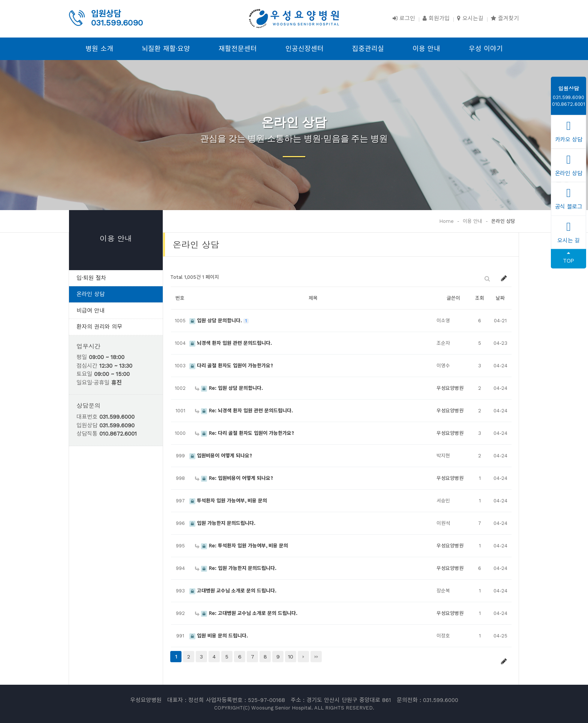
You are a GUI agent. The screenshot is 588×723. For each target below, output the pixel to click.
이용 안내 (426, 49)
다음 (303, 657)
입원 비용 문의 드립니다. (219, 636)
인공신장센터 (304, 49)
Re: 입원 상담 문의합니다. (229, 388)
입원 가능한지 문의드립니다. (222, 523)
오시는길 (470, 18)
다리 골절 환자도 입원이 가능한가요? (231, 366)
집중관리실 (368, 49)
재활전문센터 (238, 49)
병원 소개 (99, 49)
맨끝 (316, 657)
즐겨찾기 (505, 18)
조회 (480, 298)
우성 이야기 (486, 49)
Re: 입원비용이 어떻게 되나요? (234, 478)
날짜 (500, 298)
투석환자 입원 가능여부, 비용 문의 (228, 501)
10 (291, 657)
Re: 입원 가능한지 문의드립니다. (236, 568)
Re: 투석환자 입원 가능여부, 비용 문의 (241, 546)
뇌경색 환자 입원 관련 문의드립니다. (231, 343)
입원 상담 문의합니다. (216, 321)
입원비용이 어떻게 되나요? (221, 456)
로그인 (404, 18)
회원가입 (436, 18)
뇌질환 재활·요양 (166, 49)
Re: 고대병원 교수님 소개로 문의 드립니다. (246, 613)
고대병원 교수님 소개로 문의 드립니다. (233, 591)
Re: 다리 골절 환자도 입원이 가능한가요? (244, 433)
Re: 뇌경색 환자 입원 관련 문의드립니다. (244, 411)
